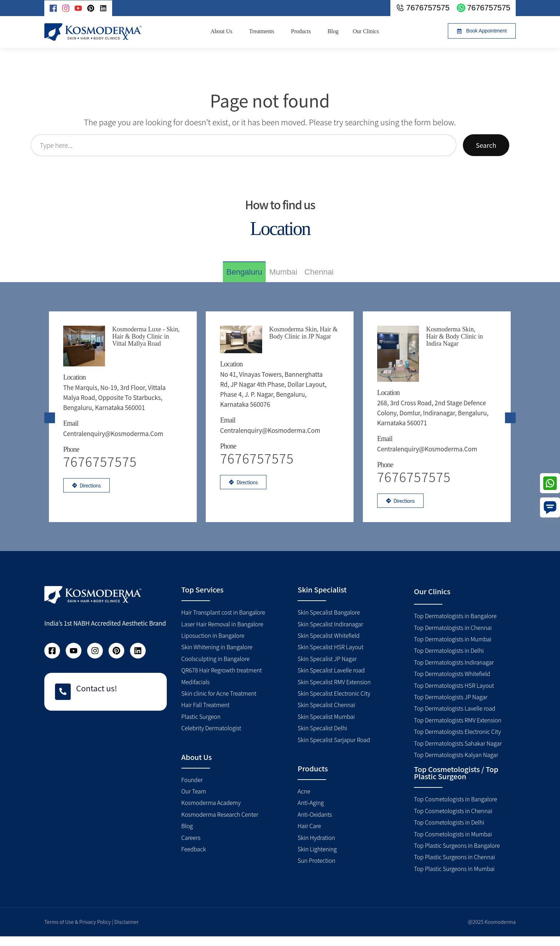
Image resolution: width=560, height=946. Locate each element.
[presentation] (50, 422)
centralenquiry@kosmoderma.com (114, 428)
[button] (482, 31)
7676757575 (258, 466)
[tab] (244, 272)
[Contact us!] (63, 701)
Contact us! (97, 697)
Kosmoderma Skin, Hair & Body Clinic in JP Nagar (304, 333)
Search (486, 145)
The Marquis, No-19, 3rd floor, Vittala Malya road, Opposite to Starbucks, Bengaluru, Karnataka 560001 (115, 392)
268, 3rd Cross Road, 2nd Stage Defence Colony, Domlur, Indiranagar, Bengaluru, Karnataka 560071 (434, 392)
